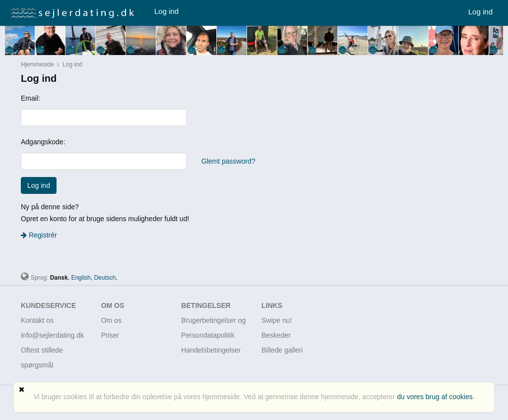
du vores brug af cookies (435, 397)
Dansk (59, 278)
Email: (31, 98)
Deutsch (105, 278)
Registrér (39, 235)
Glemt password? (228, 161)
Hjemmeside (37, 64)
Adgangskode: (43, 142)
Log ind (166, 11)
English (81, 278)
